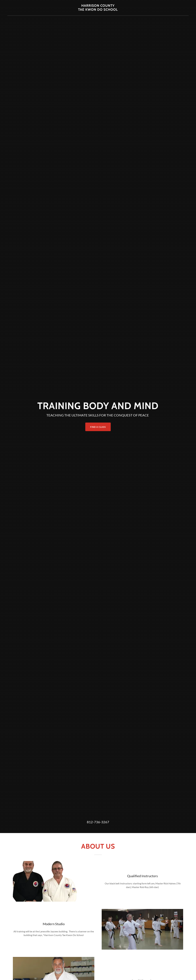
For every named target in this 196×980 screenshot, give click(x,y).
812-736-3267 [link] (98, 822)
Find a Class (98, 427)
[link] (98, 10)
